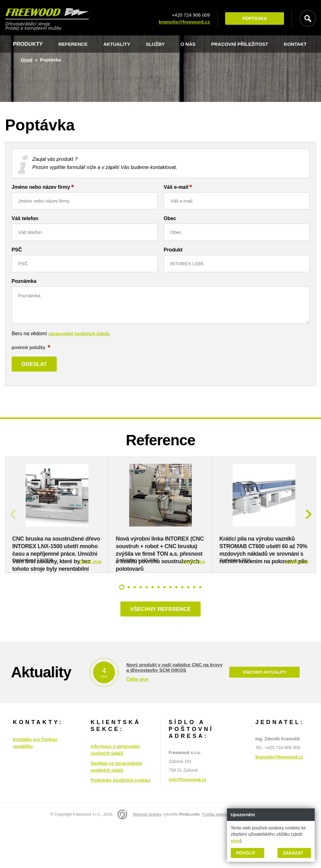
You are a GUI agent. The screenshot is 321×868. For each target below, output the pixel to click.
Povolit (246, 853)
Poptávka (251, 19)
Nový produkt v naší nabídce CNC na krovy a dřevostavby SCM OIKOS (174, 709)
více (235, 841)
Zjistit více (90, 601)
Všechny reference (160, 650)
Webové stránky (147, 856)
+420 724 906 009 (187, 15)
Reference (75, 44)
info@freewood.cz (187, 822)
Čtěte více (137, 721)
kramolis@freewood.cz (181, 22)
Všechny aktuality (264, 714)
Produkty (28, 44)
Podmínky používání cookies (121, 822)
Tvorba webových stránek (225, 856)
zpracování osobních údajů (79, 333)
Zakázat (293, 853)
